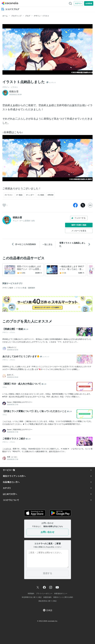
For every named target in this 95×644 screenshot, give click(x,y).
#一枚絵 (20, 195)
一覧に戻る (47, 244)
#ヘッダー (30, 195)
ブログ (28, 16)
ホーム (5, 16)
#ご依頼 (41, 195)
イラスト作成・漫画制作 (25, 288)
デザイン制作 (8, 288)
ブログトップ (16, 16)
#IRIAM (51, 195)
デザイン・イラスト (41, 16)
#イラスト (9, 195)
